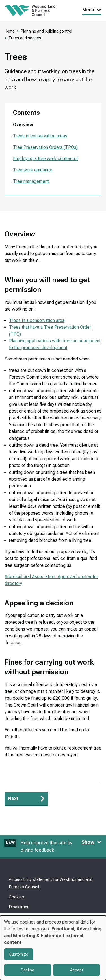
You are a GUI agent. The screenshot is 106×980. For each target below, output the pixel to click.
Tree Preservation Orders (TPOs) (45, 147)
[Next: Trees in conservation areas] (26, 799)
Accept (77, 970)
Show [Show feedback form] (92, 842)
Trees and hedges (25, 38)
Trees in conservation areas (40, 136)
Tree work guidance (33, 170)
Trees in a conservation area (37, 320)
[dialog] (53, 948)
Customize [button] (19, 954)
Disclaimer (19, 907)
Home (10, 31)
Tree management (31, 181)
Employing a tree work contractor (46, 159)
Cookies (16, 897)
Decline (28, 970)
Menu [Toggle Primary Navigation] (92, 10)
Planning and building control (46, 31)
